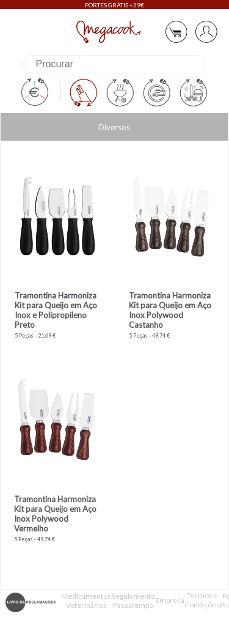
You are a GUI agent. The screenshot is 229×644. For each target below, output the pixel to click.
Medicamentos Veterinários (86, 601)
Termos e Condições (202, 600)
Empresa (170, 600)
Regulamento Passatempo (133, 601)
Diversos (114, 127)
